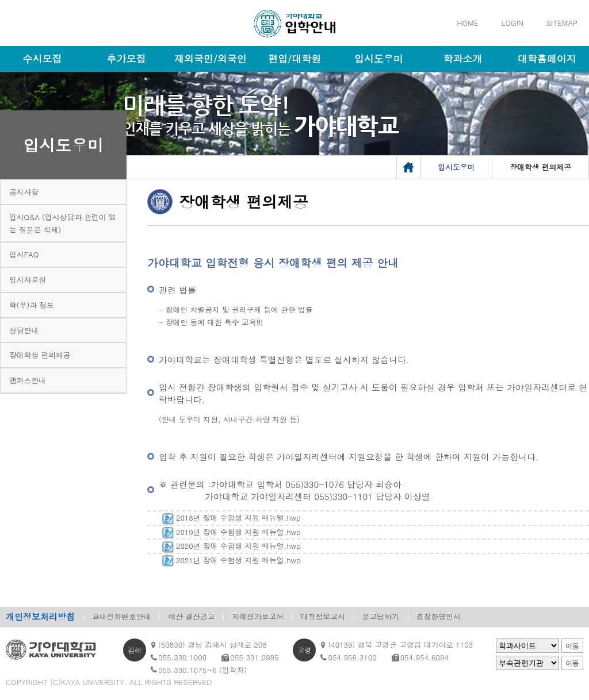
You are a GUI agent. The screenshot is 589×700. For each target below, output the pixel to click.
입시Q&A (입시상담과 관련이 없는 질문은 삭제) (63, 223)
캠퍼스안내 (28, 380)
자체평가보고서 (258, 616)
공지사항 (24, 192)
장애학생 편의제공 (40, 355)
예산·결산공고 (191, 616)
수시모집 (42, 59)
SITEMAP (562, 23)
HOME (467, 23)
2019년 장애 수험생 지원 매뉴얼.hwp (230, 532)
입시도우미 (379, 59)
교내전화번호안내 (121, 616)
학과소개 (463, 59)
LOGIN (512, 23)
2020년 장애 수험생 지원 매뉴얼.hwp (230, 546)
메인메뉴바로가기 (0, 0)
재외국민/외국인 (211, 59)
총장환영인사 (439, 616)
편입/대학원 (294, 59)
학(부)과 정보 (32, 305)
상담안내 (24, 330)
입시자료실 (28, 280)
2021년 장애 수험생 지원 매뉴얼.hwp (230, 560)
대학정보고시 (323, 616)
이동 (572, 646)
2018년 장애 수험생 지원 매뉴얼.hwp (230, 518)
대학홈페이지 (547, 59)
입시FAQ (24, 254)
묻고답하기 (381, 616)
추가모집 (126, 59)
